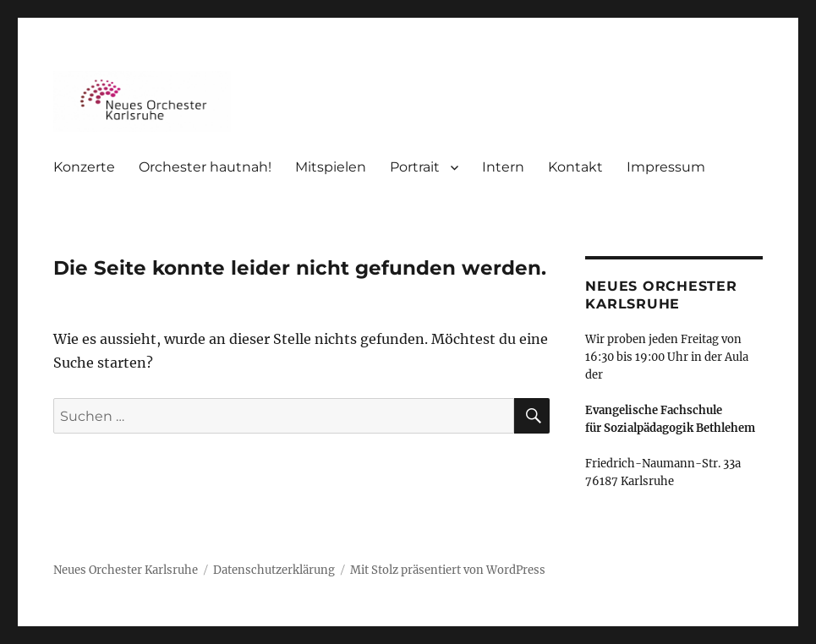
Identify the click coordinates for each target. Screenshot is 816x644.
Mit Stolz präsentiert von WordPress (448, 570)
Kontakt (575, 167)
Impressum (666, 167)
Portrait (415, 167)
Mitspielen (331, 167)
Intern (503, 167)
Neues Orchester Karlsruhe (126, 570)
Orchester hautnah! (205, 167)
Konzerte (84, 167)
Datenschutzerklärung (274, 570)
